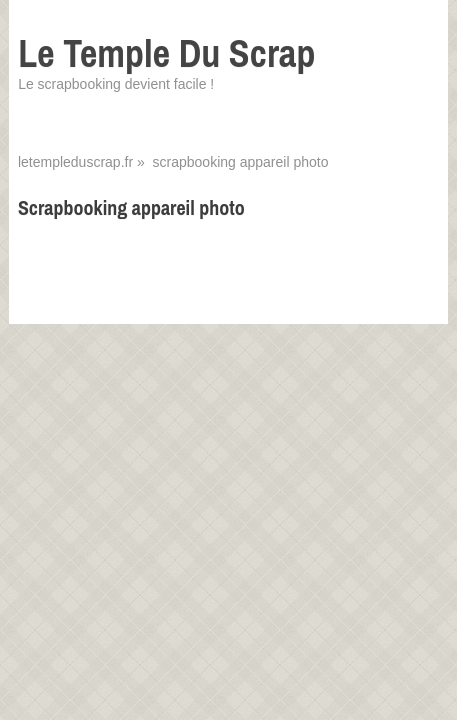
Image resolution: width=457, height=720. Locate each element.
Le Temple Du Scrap (166, 53)
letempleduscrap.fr (75, 162)
